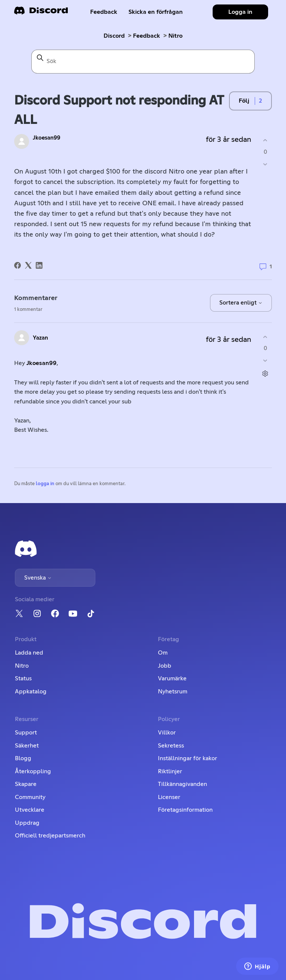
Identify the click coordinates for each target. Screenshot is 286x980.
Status (23, 678)
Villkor (167, 733)
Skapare (26, 784)
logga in (45, 484)
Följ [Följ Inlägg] (244, 101)
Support (26, 733)
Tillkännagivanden (182, 784)
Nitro (175, 36)
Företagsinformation (185, 810)
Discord (114, 36)
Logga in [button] (240, 12)
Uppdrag (27, 823)
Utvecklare (30, 810)
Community (30, 797)
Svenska (38, 578)
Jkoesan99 (47, 138)
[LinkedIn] (39, 265)
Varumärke (172, 678)
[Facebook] (18, 265)
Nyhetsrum (173, 692)
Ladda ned (29, 653)
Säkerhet (27, 746)
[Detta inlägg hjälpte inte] (265, 164)
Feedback (104, 12)
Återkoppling (33, 771)
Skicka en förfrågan (156, 12)
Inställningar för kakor (188, 758)
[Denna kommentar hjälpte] (265, 337)
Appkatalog (31, 692)
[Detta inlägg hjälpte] (265, 141)
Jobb (165, 666)
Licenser (169, 797)
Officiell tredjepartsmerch (50, 836)
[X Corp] (28, 265)
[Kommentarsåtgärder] (265, 374)
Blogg (23, 758)
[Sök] (143, 62)
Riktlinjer (170, 771)
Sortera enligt (241, 303)
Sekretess (171, 746)
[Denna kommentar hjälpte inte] (265, 361)
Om (163, 653)
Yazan (40, 338)
